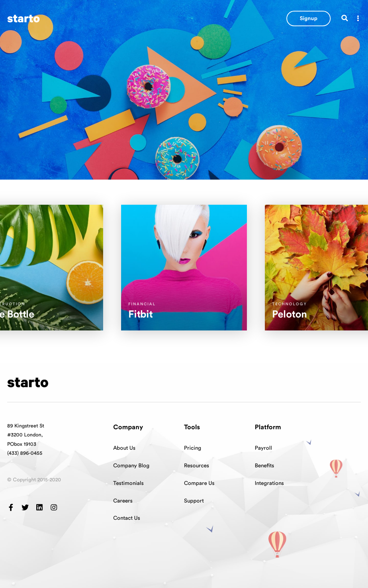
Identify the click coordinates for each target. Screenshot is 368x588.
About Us (124, 448)
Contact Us (127, 518)
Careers (123, 501)
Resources (197, 466)
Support (194, 501)
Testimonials (128, 483)
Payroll (263, 448)
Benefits (264, 466)
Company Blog (131, 466)
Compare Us (199, 483)
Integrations (269, 483)
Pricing (193, 448)
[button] (309, 18)
